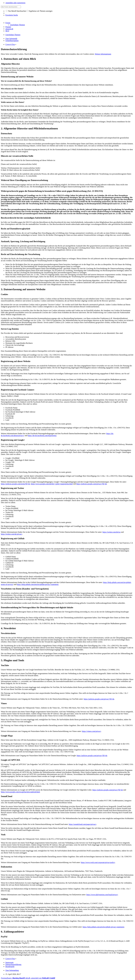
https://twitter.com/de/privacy (12, 534)
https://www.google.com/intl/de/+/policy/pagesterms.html (52, 484)
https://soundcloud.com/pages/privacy (83, 824)
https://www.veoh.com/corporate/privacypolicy (98, 862)
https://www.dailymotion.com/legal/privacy (102, 895)
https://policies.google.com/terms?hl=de (15, 484)
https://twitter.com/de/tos (112, 532)
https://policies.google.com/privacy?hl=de (92, 484)
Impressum (9, 962)
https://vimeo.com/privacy (91, 731)
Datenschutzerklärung (13, 964)
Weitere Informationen (103, 54)
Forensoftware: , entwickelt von (28, 978)
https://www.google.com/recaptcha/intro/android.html (20, 792)
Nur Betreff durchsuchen (16, 11)
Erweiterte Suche (12, 15)
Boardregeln (10, 967)
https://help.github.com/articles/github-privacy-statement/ (38, 584)
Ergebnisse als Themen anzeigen (40, 11)
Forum (8, 23)
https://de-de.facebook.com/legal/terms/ (42, 436)
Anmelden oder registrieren (15, 3)
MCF (7, 31)
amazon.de (9, 29)
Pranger (8, 27)
